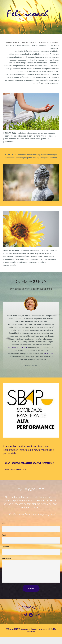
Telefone (5, 548)
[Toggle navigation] (58, 4)
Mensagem (6, 560)
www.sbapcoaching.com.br (16, 476)
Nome (4, 525)
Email (4, 537)
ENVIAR (31, 592)
